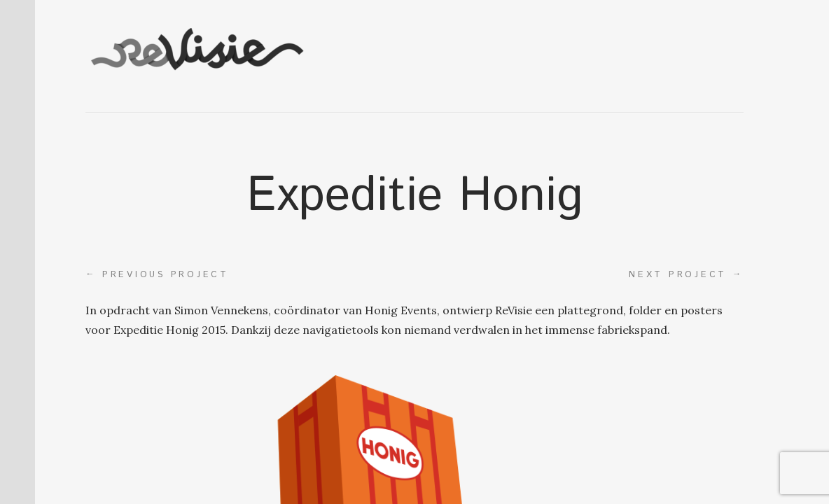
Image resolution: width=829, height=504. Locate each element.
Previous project (157, 274)
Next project (686, 274)
